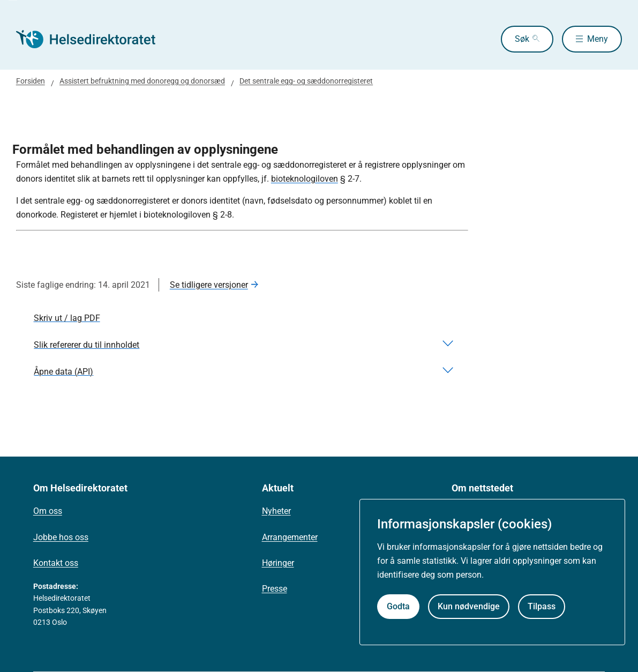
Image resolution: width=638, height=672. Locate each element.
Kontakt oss (56, 563)
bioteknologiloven (305, 179)
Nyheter (276, 511)
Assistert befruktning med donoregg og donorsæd (142, 81)
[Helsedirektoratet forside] (93, 39)
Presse (275, 589)
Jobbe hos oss (61, 537)
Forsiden (31, 81)
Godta (398, 606)
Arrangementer (290, 537)
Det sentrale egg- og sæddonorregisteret (306, 81)
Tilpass (542, 606)
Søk (522, 39)
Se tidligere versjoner (209, 285)
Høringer (278, 563)
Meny (598, 39)
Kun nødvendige (469, 606)
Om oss (48, 511)
